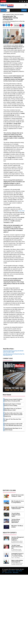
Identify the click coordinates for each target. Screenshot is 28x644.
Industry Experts (19, 15)
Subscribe (3, 1)
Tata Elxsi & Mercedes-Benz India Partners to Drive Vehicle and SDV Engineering (13, 415)
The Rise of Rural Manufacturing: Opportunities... (16, 521)
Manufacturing (10, 15)
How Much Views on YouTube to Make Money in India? (13, 409)
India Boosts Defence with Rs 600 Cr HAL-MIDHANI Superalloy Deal (13, 425)
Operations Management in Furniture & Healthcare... (18, 539)
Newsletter (16, 572)
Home (5, 15)
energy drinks (21, 211)
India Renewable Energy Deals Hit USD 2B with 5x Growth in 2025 (13, 351)
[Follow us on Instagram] (27, 1)
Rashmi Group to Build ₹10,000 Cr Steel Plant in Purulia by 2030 (13, 400)
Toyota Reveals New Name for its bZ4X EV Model (13, 429)
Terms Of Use (8, 572)
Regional (24, 10)
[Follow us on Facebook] (20, 1)
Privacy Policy (11, 571)
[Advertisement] (14, 345)
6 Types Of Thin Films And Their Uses (13, 420)
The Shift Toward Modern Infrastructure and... (17, 547)
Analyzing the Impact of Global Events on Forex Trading (13, 405)
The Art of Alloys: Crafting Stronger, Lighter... (16, 515)
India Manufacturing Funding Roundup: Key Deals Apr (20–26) (14, 355)
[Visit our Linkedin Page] (25, 1)
